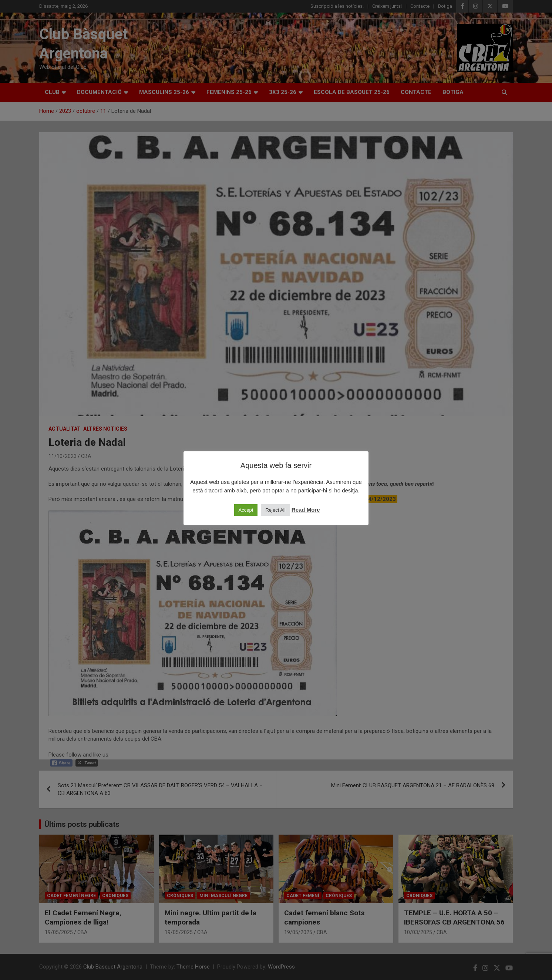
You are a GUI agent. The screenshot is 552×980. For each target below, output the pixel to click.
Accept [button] (246, 510)
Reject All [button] (275, 510)
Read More (306, 510)
